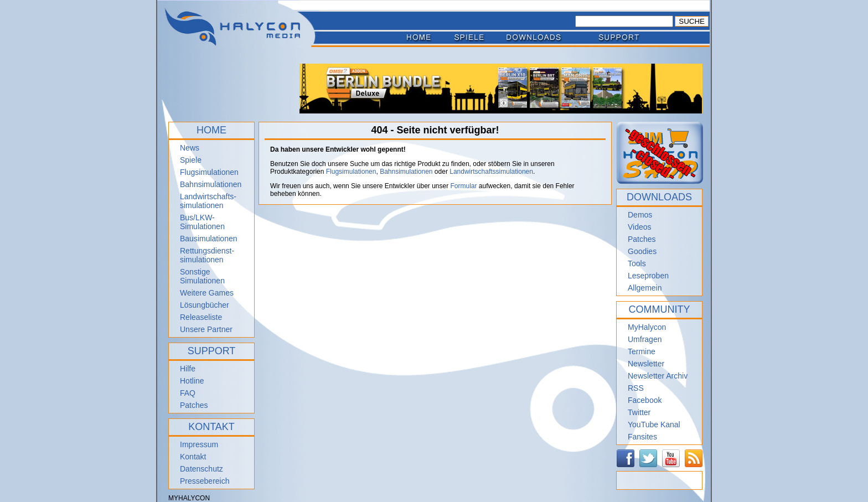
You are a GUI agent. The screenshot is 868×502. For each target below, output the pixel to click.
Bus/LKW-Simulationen (202, 222)
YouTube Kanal (654, 425)
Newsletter (646, 364)
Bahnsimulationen (211, 184)
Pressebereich (205, 481)
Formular (464, 186)
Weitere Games (207, 293)
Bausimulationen (209, 239)
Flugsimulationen (209, 172)
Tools (637, 263)
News (190, 148)
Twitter (639, 412)
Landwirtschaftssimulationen (491, 172)
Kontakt (193, 457)
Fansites (642, 437)
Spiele (191, 160)
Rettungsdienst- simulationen (207, 255)
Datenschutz (201, 469)
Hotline (192, 381)
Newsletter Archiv (658, 376)
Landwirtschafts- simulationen (208, 201)
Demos (640, 215)
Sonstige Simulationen (202, 276)
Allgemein (645, 288)
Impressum (199, 444)
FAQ (188, 393)
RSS (636, 388)
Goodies (642, 251)
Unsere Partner (206, 329)
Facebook (645, 400)
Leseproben (648, 276)
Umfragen (645, 339)
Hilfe (188, 369)
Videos (640, 227)
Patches (194, 405)
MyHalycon (647, 327)
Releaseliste (201, 317)
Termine (642, 351)
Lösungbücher (205, 305)
